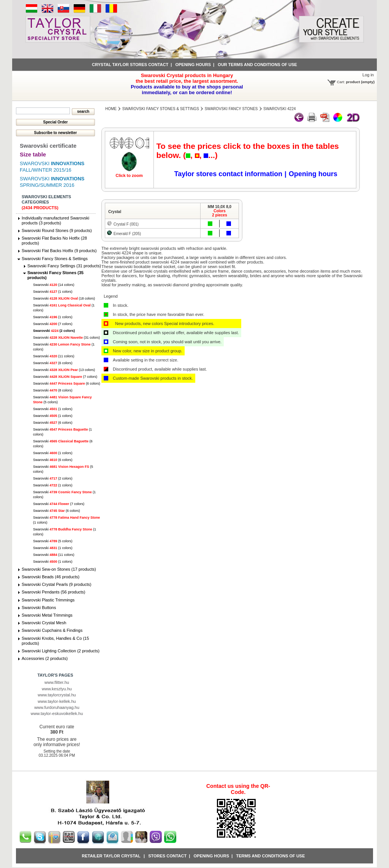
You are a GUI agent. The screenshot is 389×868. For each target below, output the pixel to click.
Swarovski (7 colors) (53, 324)
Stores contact (167, 856)
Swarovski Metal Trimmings (47, 615)
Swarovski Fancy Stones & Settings (55, 259)
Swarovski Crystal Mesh (44, 623)
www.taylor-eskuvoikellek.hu (57, 713)
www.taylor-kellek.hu (57, 701)
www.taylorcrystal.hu (57, 695)
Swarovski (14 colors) (54, 285)
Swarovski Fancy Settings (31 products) (64, 266)
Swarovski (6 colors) (53, 363)
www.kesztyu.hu (57, 689)
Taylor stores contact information (228, 174)
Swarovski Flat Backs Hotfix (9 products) (59, 251)
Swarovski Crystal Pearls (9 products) (56, 584)
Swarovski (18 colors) (64, 298)
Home (111, 109)
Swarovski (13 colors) (64, 370)
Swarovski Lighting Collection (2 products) (61, 651)
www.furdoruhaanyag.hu (57, 707)
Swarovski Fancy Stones (231, 109)
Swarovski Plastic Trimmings (48, 600)
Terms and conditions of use (270, 856)
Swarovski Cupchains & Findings (52, 630)
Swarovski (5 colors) (53, 541)
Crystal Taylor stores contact (130, 65)
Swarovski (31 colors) (66, 338)
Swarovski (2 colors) (54, 331)
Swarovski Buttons (39, 608)
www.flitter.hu (57, 682)
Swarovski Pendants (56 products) (54, 592)
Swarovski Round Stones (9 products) (57, 230)
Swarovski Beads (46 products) (51, 577)
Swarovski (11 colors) (54, 356)
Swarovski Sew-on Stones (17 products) (59, 569)
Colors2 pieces (219, 213)
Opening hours (193, 65)
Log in (368, 75)
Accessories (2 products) (45, 658)
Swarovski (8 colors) (53, 390)
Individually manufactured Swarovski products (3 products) (55, 220)
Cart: (341, 82)
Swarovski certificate (48, 146)
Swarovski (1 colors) (53, 292)
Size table (33, 154)
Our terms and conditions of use (257, 65)
